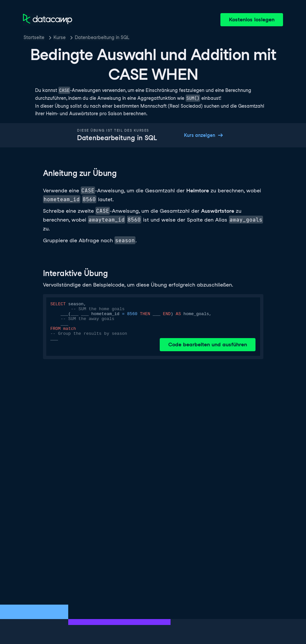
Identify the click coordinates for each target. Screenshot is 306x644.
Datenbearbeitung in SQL (102, 37)
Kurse (60, 37)
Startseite (34, 37)
